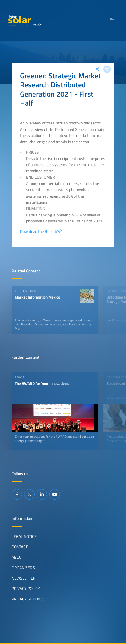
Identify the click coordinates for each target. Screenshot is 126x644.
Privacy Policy (26, 589)
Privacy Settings (28, 599)
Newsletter (24, 578)
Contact (20, 547)
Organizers (23, 568)
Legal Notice (24, 536)
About (18, 557)
